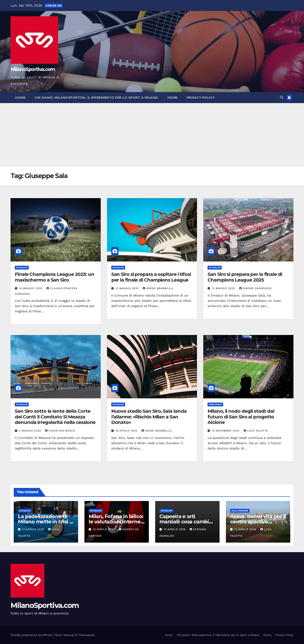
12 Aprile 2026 (104, 529)
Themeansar (86, 635)
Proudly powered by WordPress (32, 635)
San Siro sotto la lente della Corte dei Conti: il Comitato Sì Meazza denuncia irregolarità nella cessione (55, 417)
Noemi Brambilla (158, 288)
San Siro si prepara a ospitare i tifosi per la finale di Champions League (151, 277)
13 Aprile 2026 (34, 529)
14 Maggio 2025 (31, 288)
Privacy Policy (201, 98)
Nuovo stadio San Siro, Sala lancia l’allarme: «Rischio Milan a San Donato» (149, 417)
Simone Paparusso (256, 288)
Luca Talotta (256, 431)
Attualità (22, 268)
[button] (282, 97)
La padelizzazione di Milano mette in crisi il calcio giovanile (45, 522)
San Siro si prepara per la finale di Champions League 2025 (245, 277)
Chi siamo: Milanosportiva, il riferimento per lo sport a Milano (96, 98)
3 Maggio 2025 (31, 431)
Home (20, 98)
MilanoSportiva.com (33, 69)
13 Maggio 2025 (128, 288)
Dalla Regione (240, 511)
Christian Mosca (60, 431)
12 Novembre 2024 (226, 431)
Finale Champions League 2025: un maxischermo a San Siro (54, 277)
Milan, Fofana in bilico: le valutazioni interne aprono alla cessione (116, 522)
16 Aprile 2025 (127, 431)
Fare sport (215, 404)
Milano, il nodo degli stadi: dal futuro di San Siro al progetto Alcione (241, 417)
